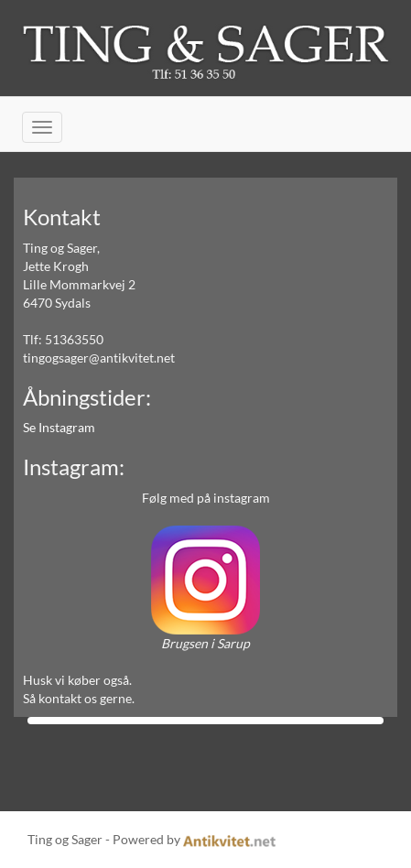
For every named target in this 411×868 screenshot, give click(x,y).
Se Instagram (59, 427)
